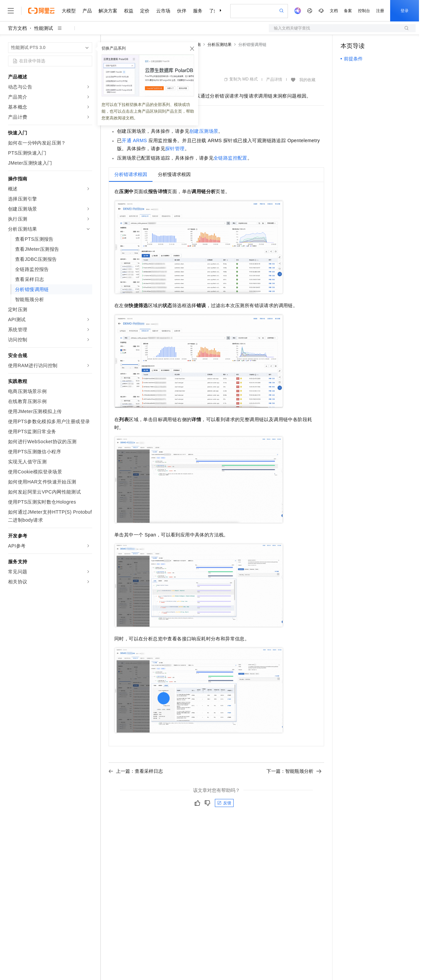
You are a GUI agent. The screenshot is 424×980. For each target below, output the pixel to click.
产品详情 (274, 79)
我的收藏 (307, 80)
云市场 (163, 11)
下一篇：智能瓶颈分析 (294, 771)
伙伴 (182, 11)
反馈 (224, 803)
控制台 (364, 11)
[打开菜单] (11, 11)
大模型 (69, 11)
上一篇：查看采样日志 (136, 771)
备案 (348, 11)
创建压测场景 (204, 131)
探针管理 (175, 149)
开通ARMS (134, 140)
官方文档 (17, 28)
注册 (380, 11)
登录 (405, 11)
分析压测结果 (220, 45)
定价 (145, 11)
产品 (87, 11)
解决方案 (108, 11)
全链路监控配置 (230, 158)
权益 (129, 11)
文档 (334, 11)
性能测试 (44, 28)
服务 (198, 11)
